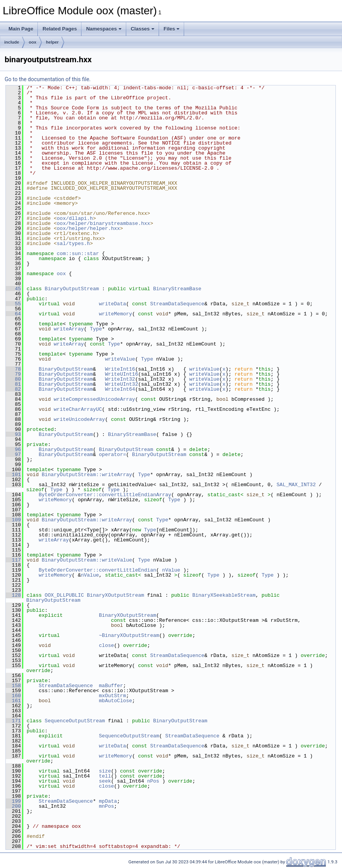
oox (33, 42)
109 (13, 520)
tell (105, 776)
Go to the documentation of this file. (48, 79)
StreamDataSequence (177, 304)
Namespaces (104, 29)
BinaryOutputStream (72, 289)
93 (13, 434)
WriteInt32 (120, 379)
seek (105, 781)
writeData (112, 304)
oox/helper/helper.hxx (88, 228)
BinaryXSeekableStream (224, 595)
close (106, 645)
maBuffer (111, 686)
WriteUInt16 (122, 374)
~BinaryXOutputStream (129, 635)
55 (13, 304)
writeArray (69, 329)
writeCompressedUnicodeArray (94, 399)
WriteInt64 (120, 389)
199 (13, 801)
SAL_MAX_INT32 (296, 485)
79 (13, 374)
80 (13, 379)
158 (13, 686)
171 (13, 721)
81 (13, 384)
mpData (108, 801)
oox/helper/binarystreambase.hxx (103, 223)
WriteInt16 (120, 369)
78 (13, 369)
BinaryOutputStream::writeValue (87, 560)
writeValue (120, 359)
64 (13, 314)
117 (13, 560)
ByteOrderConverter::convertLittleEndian (97, 570)
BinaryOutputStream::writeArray (87, 475)
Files (172, 29)
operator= (112, 454)
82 (13, 389)
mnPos (106, 806)
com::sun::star (78, 254)
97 (13, 454)
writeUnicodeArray (79, 419)
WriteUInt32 (122, 384)
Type (96, 329)
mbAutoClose (115, 701)
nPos (153, 781)
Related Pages (60, 29)
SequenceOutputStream (75, 721)
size (105, 771)
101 (13, 475)
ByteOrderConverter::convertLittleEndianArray (105, 495)
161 (13, 701)
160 (13, 696)
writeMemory (115, 314)
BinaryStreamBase (177, 289)
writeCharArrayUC (78, 409)
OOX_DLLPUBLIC (64, 595)
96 (13, 449)
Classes (143, 29)
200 (13, 806)
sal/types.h (73, 243)
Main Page (21, 29)
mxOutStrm (112, 696)
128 (13, 595)
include (12, 42)
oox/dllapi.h (75, 218)
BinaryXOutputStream (115, 595)
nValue (171, 570)
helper (52, 42)
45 (13, 289)
